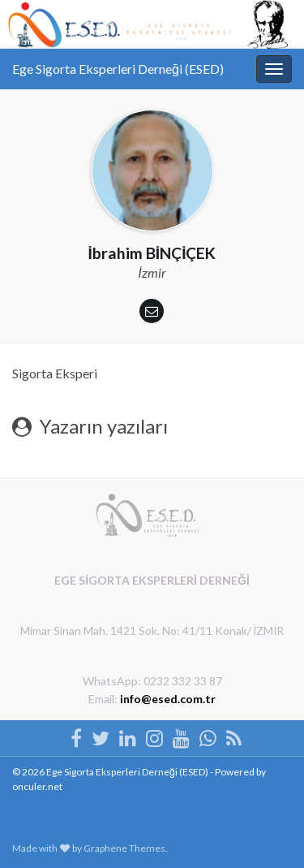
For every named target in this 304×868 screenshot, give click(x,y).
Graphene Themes (124, 848)
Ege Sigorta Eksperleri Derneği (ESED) (118, 69)
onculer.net (37, 786)
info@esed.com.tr (168, 699)
